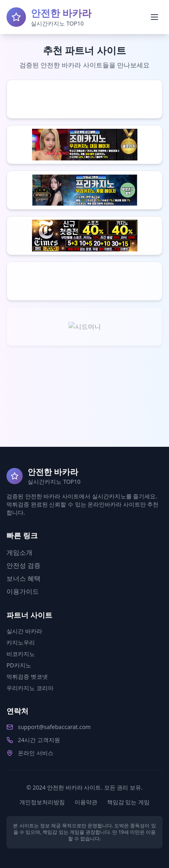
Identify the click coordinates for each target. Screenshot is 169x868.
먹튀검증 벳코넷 (27, 676)
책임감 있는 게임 (128, 802)
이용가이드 (23, 591)
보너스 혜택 (24, 578)
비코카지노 (21, 654)
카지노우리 (21, 642)
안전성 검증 (24, 565)
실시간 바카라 (24, 631)
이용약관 (86, 802)
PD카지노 (19, 665)
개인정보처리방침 (42, 802)
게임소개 (19, 552)
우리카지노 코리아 (30, 688)
